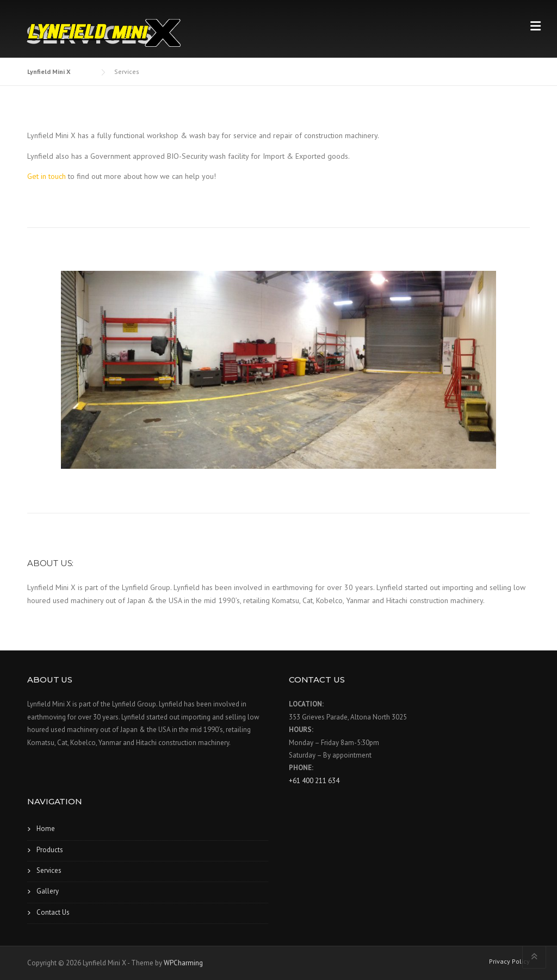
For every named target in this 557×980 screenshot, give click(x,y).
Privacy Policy (509, 962)
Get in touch (47, 176)
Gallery (48, 891)
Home (46, 829)
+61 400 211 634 (314, 781)
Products (50, 850)
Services (49, 870)
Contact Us (53, 912)
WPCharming (183, 963)
